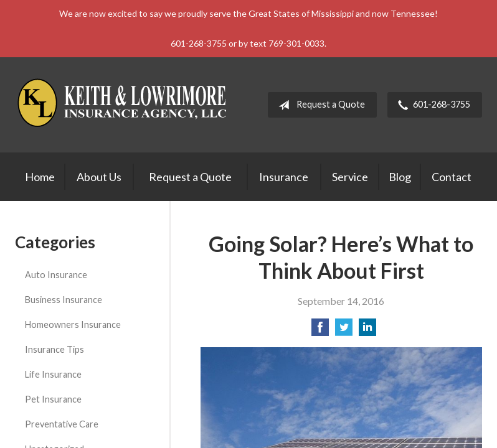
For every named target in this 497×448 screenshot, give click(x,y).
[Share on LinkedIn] (367, 331)
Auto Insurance (56, 275)
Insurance (284, 177)
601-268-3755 (432, 105)
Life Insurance (53, 374)
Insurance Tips (54, 349)
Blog (400, 177)
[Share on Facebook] (320, 331)
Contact (452, 177)
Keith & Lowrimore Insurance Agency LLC (124, 105)
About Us (99, 177)
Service (350, 177)
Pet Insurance (53, 399)
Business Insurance (64, 300)
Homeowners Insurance (73, 324)
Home (40, 177)
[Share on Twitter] (344, 331)
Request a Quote (319, 105)
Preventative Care (62, 424)
